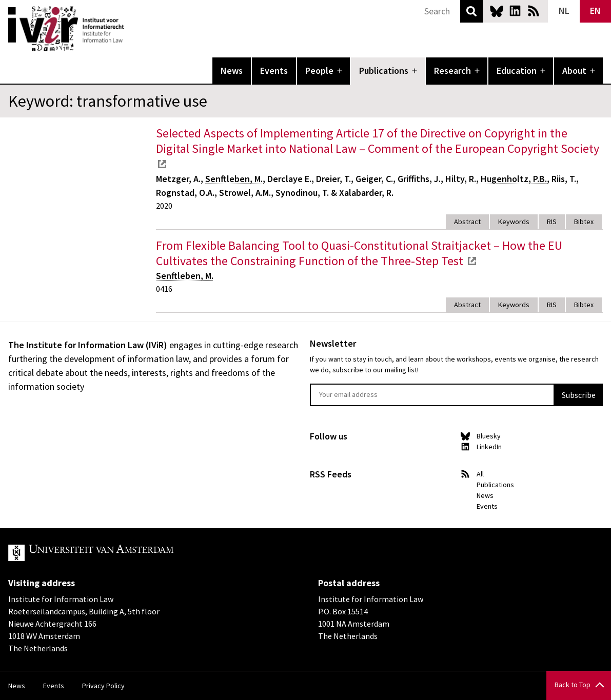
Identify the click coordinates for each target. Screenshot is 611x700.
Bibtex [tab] (584, 222)
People (319, 71)
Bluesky (497, 11)
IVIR (131, 29)
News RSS (534, 11)
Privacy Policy (103, 686)
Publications (384, 71)
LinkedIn (515, 11)
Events (274, 71)
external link (162, 164)
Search (471, 11)
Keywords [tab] (514, 222)
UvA (127, 553)
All (480, 474)
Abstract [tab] (467, 222)
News (232, 71)
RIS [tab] (552, 222)
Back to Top (573, 685)
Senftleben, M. (234, 179)
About (574, 71)
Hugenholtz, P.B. (514, 179)
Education (517, 71)
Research (452, 71)
